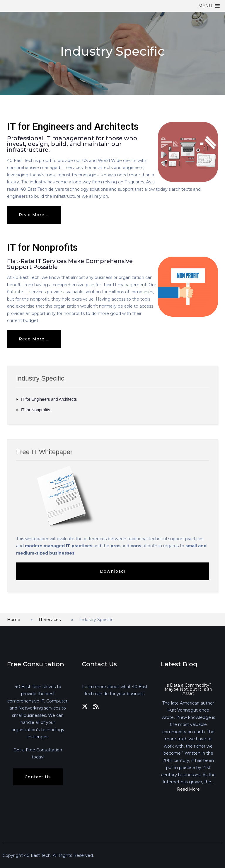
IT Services (50, 620)
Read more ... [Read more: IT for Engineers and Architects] (34, 215)
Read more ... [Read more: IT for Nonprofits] (34, 339)
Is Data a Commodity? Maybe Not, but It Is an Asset (188, 689)
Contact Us (38, 777)
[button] (205, 6)
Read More (188, 789)
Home (14, 620)
